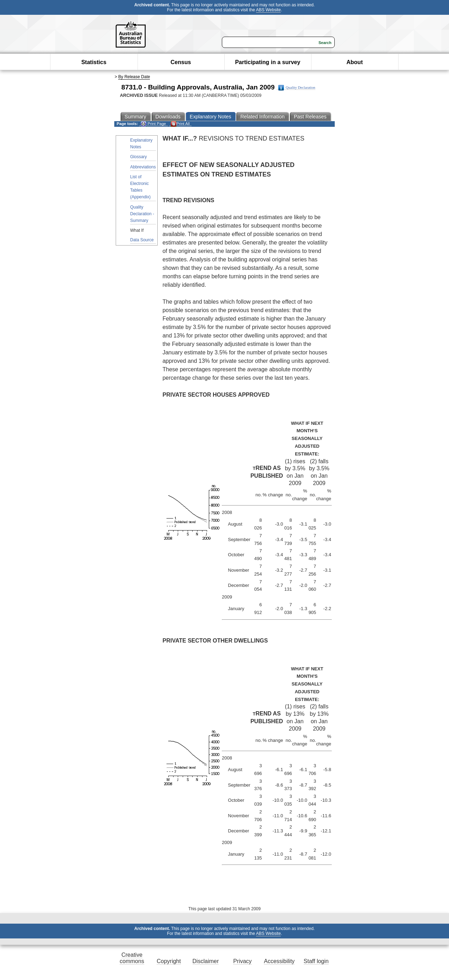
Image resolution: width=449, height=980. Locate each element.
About (354, 62)
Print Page (153, 124)
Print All (180, 124)
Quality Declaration (297, 88)
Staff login (316, 961)
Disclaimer (206, 961)
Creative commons (132, 958)
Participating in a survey (268, 62)
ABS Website (268, 10)
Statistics (94, 62)
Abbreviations (143, 167)
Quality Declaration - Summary (142, 214)
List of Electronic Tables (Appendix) (140, 187)
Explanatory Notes (141, 144)
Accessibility (279, 961)
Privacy (242, 961)
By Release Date (134, 77)
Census (181, 62)
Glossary (138, 157)
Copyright (169, 961)
